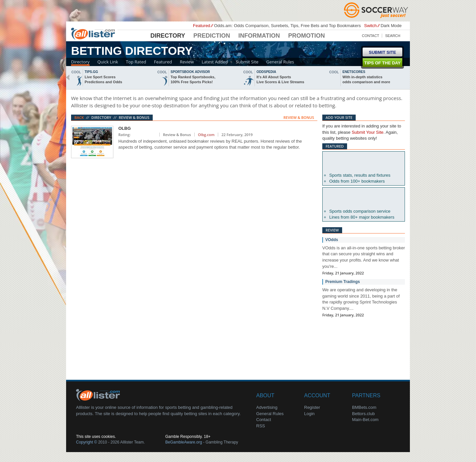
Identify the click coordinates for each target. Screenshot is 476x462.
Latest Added (215, 62)
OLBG (125, 128)
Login (309, 414)
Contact (371, 36)
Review (187, 62)
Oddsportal (364, 198)
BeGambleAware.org (184, 442)
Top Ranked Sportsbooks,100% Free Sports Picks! (193, 79)
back (68, 77)
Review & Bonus (134, 117)
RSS (261, 426)
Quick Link (108, 62)
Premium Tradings (343, 282)
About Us (99, 395)
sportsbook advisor (190, 72)
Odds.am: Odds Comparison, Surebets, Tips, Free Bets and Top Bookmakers (287, 26)
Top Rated (136, 62)
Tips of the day (382, 63)
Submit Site (247, 62)
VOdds (332, 240)
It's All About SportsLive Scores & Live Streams (280, 79)
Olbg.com (206, 135)
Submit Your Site (368, 132)
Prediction (212, 36)
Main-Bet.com (365, 420)
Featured (163, 62)
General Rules (280, 62)
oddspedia (266, 72)
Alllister (94, 33)
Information (259, 36)
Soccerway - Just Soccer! (377, 10)
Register (312, 407)
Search (393, 36)
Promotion (307, 36)
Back (79, 117)
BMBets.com (364, 407)
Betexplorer (364, 162)
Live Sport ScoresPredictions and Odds (103, 79)
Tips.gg (91, 72)
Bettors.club (363, 414)
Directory (168, 36)
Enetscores (354, 72)
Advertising (267, 407)
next (408, 77)
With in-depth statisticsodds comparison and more (366, 79)
